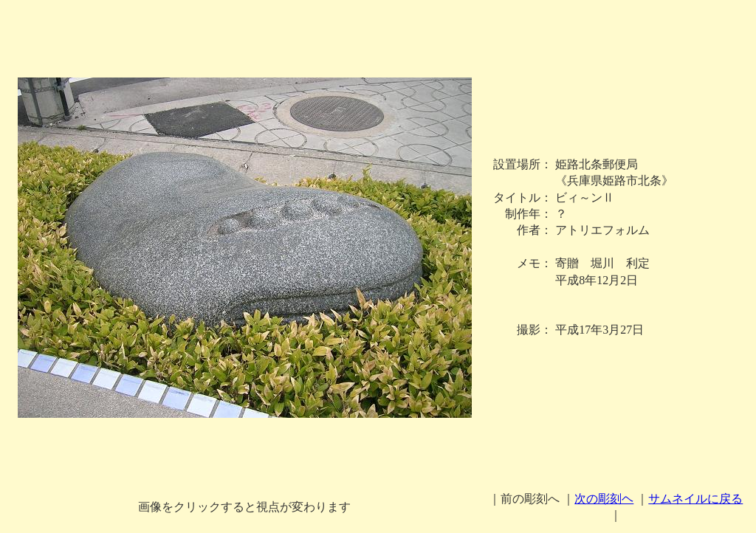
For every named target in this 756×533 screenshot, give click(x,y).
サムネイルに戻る (695, 499)
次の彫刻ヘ (604, 499)
